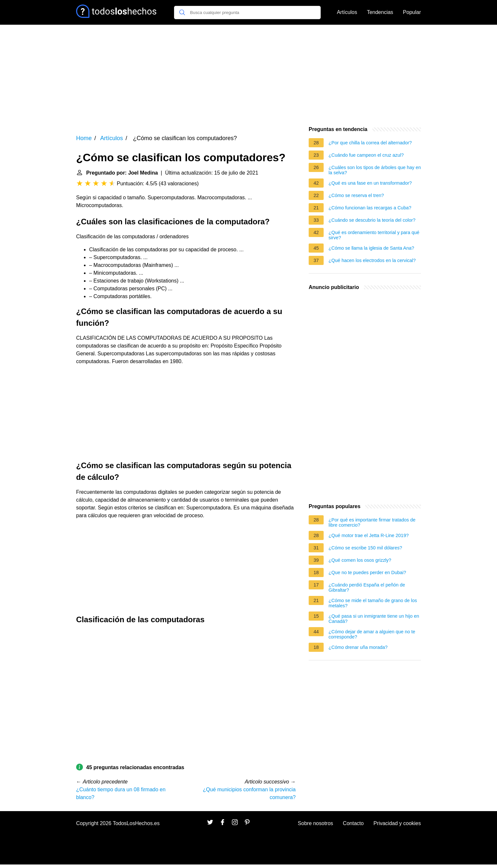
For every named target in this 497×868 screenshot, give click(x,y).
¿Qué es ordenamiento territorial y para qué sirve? (374, 235)
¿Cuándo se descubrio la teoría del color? (372, 220)
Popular (412, 12)
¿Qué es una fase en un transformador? (370, 183)
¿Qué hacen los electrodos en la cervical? (372, 260)
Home (84, 138)
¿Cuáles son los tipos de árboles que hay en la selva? (375, 170)
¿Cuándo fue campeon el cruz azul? (366, 155)
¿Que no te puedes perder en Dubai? (367, 572)
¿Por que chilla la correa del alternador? (370, 143)
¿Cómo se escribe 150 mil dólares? (365, 548)
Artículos (347, 12)
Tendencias (380, 12)
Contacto (353, 823)
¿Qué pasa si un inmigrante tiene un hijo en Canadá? (374, 619)
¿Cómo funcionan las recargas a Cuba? (370, 208)
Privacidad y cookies (397, 823)
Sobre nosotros (316, 823)
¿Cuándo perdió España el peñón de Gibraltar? (367, 587)
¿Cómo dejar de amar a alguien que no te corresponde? (372, 634)
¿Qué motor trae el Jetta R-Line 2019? (369, 535)
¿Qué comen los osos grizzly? (360, 560)
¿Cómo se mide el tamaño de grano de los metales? (373, 603)
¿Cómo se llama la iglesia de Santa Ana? (371, 248)
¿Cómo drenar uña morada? (358, 647)
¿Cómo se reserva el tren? (356, 195)
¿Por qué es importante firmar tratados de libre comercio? (372, 522)
